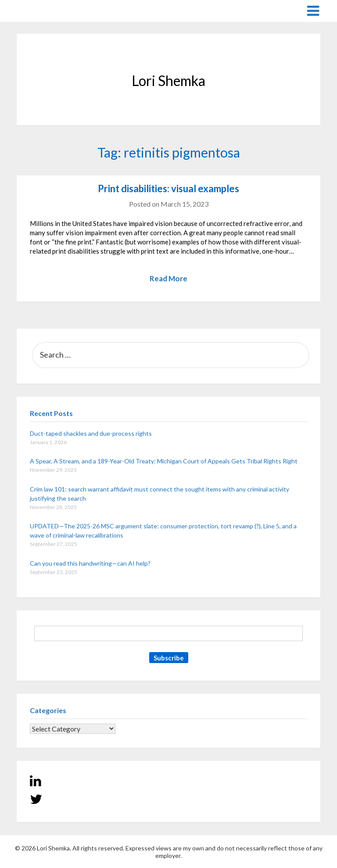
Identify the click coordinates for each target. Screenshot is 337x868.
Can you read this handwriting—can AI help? (90, 563)
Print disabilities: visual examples (168, 188)
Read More (168, 278)
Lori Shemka (43, 10)
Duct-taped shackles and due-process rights (91, 433)
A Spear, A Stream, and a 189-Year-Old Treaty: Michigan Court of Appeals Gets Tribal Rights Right (164, 461)
